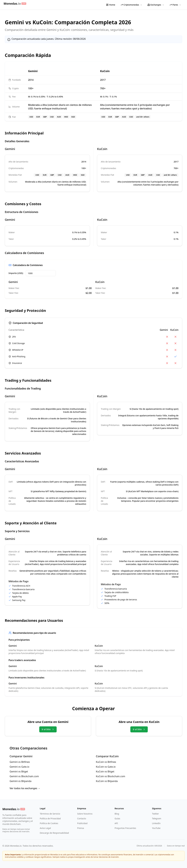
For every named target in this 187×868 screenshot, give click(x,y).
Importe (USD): (16, 273)
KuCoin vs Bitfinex (106, 762)
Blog (117, 814)
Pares (175, 5)
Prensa (81, 828)
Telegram (157, 818)
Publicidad (82, 823)
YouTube (156, 828)
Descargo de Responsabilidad (54, 833)
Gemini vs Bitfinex (20, 762)
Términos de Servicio (50, 814)
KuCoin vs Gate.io (106, 767)
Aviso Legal (45, 828)
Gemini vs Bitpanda (21, 781)
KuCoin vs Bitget (105, 771)
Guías (117, 818)
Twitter (155, 814)
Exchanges (156, 5)
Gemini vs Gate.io (19, 767)
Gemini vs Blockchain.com (24, 776)
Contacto (82, 818)
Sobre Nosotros (85, 814)
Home (111, 5)
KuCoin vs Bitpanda (107, 781)
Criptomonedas (131, 5)
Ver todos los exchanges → (25, 788)
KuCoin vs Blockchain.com (111, 776)
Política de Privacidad (50, 818)
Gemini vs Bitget (19, 771)
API (116, 823)
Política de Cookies (49, 823)
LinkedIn (156, 823)
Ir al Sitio (48, 729)
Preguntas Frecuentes (125, 828)
